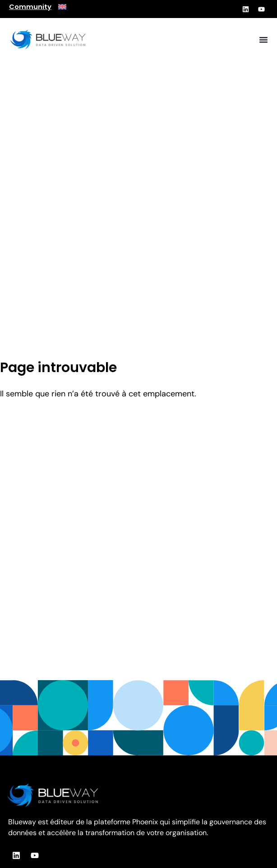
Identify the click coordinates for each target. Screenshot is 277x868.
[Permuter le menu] (263, 40)
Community (30, 7)
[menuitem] (62, 7)
